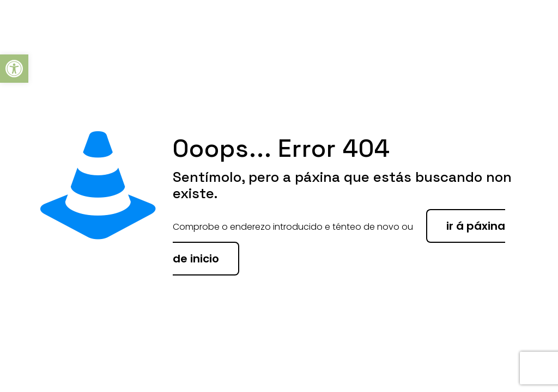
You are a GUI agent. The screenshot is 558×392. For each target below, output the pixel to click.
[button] (14, 69)
